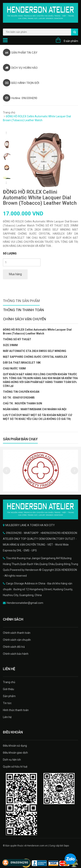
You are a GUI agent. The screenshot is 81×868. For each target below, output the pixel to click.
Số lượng (10, 253)
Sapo (66, 846)
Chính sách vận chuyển (17, 640)
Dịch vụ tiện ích (12, 760)
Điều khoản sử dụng (15, 746)
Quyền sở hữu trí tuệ (15, 767)
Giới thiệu (8, 689)
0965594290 (19, 863)
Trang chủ (9, 112)
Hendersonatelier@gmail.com (25, 603)
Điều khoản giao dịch (15, 753)
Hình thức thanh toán (16, 710)
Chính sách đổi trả (14, 647)
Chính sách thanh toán (17, 633)
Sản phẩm (9, 696)
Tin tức (7, 703)
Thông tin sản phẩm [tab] (21, 301)
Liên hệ (7, 717)
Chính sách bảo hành (16, 654)
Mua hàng (15, 274)
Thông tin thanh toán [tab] (24, 310)
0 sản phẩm (71, 41)
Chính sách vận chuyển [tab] (25, 319)
